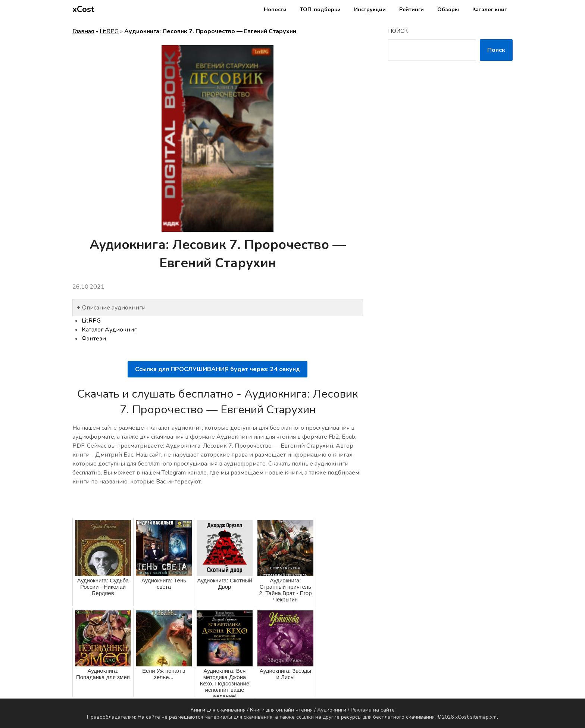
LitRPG (109, 31)
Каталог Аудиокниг (109, 330)
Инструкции (370, 10)
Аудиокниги (332, 710)
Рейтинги (412, 10)
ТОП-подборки (320, 10)
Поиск (398, 31)
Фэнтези (94, 339)
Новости (275, 10)
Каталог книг (489, 10)
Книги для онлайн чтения (281, 710)
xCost (83, 9)
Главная (83, 31)
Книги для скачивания (218, 710)
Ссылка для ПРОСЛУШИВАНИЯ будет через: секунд (218, 369)
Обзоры (448, 10)
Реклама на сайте (373, 710)
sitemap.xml (484, 717)
